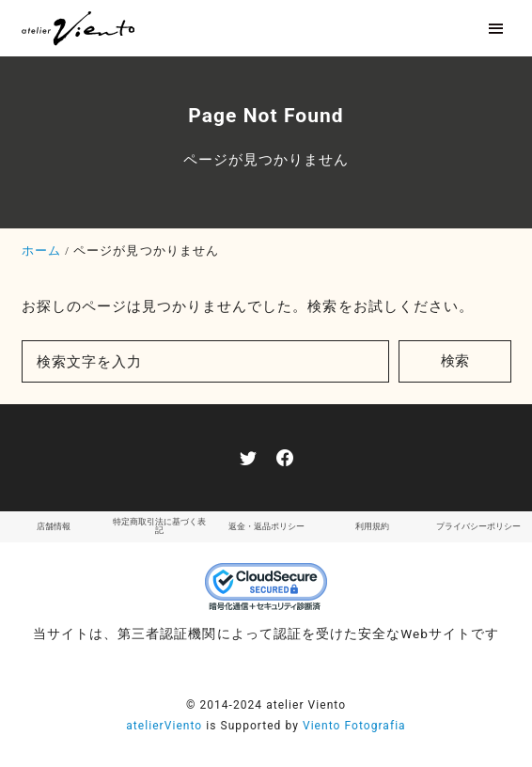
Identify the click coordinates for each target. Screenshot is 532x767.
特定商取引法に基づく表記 (159, 526)
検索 (455, 361)
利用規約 (372, 526)
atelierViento (164, 726)
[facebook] (285, 458)
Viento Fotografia (354, 726)
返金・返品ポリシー (266, 526)
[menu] (496, 29)
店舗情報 (54, 526)
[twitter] (248, 458)
